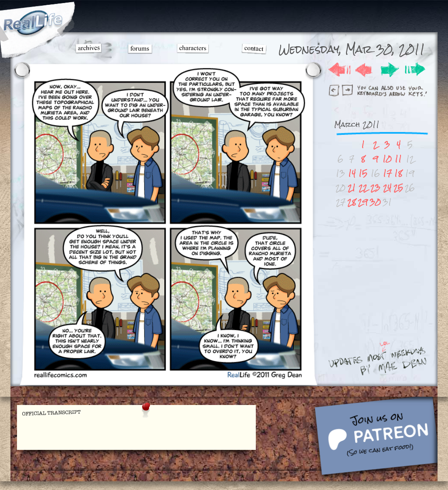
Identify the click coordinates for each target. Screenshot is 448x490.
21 (352, 188)
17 (387, 173)
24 (387, 188)
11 (398, 159)
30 (375, 202)
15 (363, 173)
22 (363, 188)
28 (352, 202)
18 (398, 173)
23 (375, 188)
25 (398, 188)
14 (352, 173)
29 (363, 202)
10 (387, 159)
